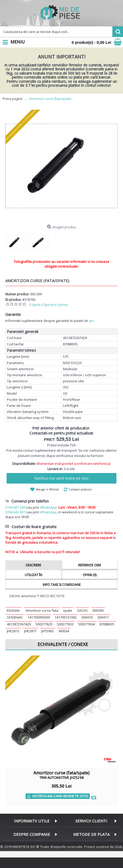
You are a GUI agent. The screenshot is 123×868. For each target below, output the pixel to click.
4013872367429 (19, 624)
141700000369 (39, 617)
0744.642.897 (15, 512)
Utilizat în (33, 575)
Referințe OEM (90, 565)
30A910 (87, 617)
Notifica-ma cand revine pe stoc (61, 478)
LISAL (119, 847)
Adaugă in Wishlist (47, 489)
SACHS (82, 610)
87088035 (107, 624)
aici (91, 321)
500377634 (87, 624)
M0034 (64, 631)
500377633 (65, 624)
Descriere (33, 565)
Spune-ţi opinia (55, 305)
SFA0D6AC (15, 617)
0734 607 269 (15, 507)
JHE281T (30, 631)
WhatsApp (48, 507)
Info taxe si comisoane (62, 585)
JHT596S (48, 631)
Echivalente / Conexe (63, 644)
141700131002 (66, 617)
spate (68, 610)
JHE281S (13, 631)
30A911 (103, 617)
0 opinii (35, 305)
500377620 (44, 624)
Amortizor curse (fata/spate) (61, 775)
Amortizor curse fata (42, 610)
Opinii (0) (90, 575)
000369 (98, 610)
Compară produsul (80, 489)
